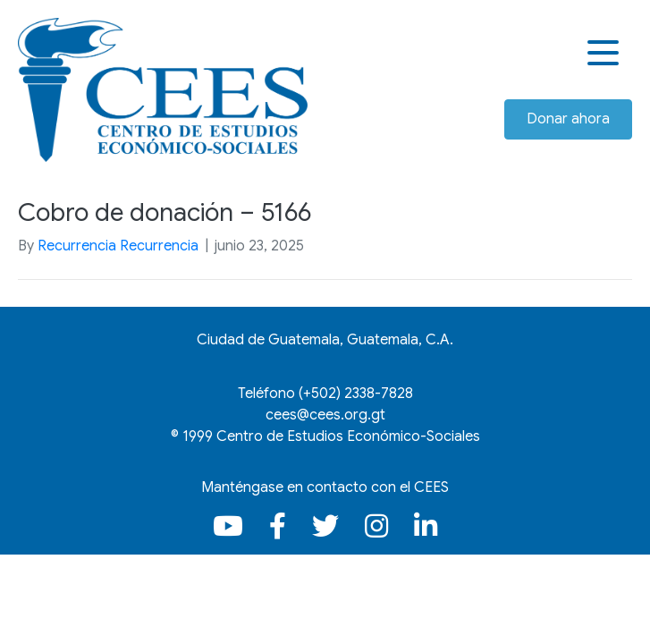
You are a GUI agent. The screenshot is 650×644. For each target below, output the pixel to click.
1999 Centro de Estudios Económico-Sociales (331, 436)
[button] (605, 53)
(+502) (356, 394)
